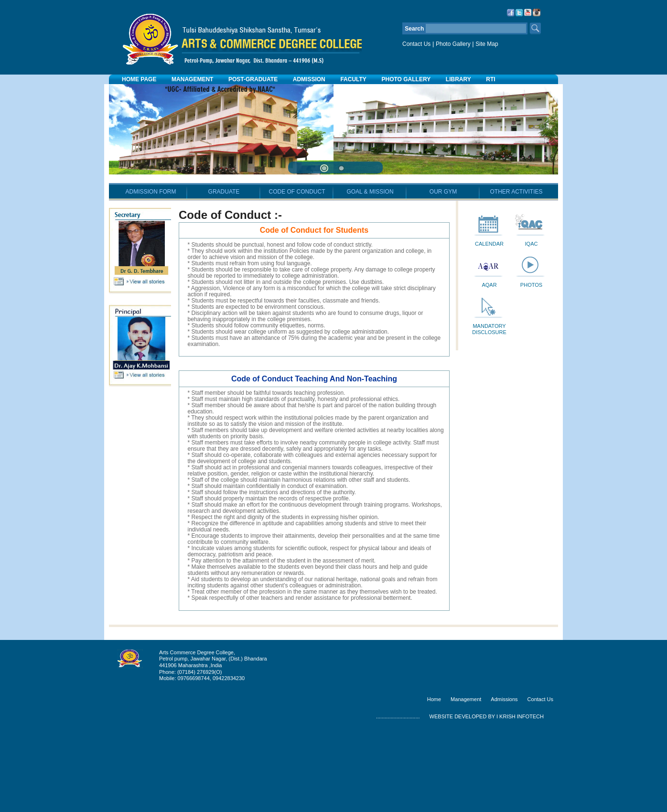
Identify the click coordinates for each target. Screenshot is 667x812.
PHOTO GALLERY (406, 79)
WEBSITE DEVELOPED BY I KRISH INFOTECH (487, 798)
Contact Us (416, 44)
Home (434, 780)
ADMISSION (309, 79)
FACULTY (353, 79)
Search (535, 28)
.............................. (398, 798)
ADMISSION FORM (151, 273)
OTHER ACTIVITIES (516, 273)
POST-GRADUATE (253, 79)
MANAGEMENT (192, 79)
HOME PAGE (139, 79)
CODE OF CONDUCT (297, 273)
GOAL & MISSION (370, 273)
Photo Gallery (453, 44)
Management (466, 780)
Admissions (504, 780)
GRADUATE (224, 273)
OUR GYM (443, 273)
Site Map (487, 44)
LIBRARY (458, 79)
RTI (490, 79)
